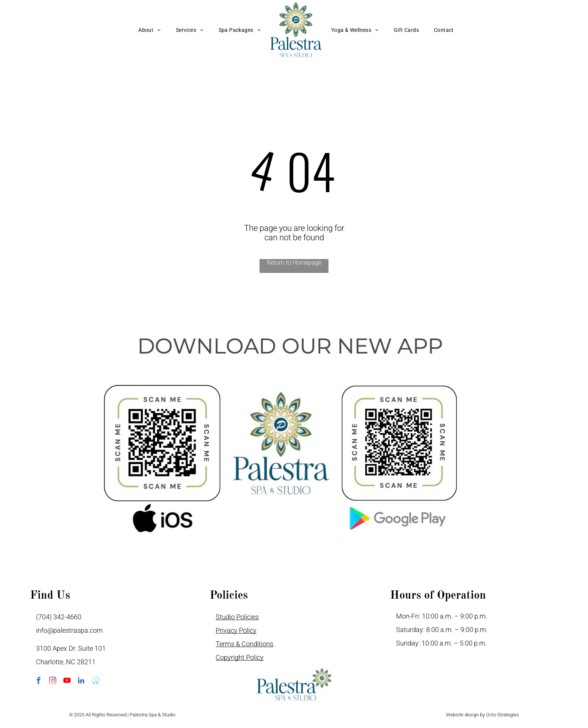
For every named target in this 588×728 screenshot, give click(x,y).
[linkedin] (81, 682)
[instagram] (53, 682)
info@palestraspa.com (69, 630)
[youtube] (67, 682)
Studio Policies (237, 617)
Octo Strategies (502, 715)
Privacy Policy (236, 630)
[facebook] (38, 682)
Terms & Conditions (244, 644)
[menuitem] (150, 30)
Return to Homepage (294, 263)
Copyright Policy (240, 657)
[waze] (95, 682)
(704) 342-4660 (59, 617)
